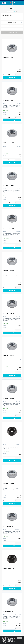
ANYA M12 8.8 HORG (8, 313)
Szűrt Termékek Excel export (12, 32)
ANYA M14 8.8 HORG (8, 356)
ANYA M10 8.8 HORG (8, 271)
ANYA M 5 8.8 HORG (8, 143)
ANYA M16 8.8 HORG (8, 398)
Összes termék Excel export (12, 29)
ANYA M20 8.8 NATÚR (9, 569)
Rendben (20, 638)
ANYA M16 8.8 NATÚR (9, 441)
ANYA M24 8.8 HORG (9, 611)
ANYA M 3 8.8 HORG (8, 58)
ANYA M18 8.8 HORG (8, 484)
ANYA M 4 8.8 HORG (8, 100)
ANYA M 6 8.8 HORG (8, 186)
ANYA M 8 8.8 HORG (8, 228)
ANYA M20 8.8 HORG (9, 526)
